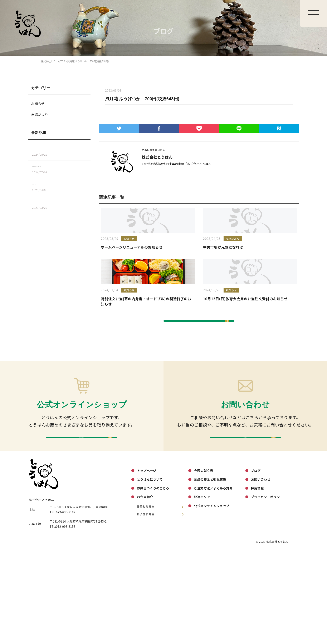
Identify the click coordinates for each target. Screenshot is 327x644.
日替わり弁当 (160, 598)
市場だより (40, 115)
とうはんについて (150, 571)
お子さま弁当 (160, 606)
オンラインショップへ (82, 523)
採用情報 (257, 580)
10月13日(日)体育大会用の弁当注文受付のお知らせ (245, 365)
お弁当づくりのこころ (153, 580)
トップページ (147, 562)
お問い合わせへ (245, 523)
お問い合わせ (261, 571)
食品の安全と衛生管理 (210, 571)
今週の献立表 (204, 562)
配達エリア (202, 588)
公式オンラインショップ (212, 597)
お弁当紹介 (145, 588)
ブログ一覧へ (199, 394)
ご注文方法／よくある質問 (213, 580)
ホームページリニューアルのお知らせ (132, 280)
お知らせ (38, 104)
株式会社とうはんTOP (53, 61)
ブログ (256, 562)
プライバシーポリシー (267, 588)
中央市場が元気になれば (223, 280)
